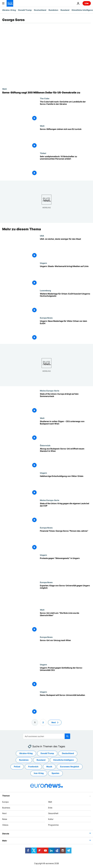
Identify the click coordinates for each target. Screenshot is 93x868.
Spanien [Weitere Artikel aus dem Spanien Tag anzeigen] (55, 773)
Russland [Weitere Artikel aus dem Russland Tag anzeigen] (41, 760)
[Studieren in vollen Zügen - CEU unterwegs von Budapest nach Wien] (65, 431)
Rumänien (53, 10)
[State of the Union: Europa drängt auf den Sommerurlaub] (65, 403)
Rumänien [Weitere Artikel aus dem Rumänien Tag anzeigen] (24, 760)
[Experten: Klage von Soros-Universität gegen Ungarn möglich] (65, 595)
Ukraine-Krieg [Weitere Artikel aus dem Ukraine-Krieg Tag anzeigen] (26, 753)
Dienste (6, 834)
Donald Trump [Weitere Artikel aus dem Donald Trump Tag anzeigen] (47, 753)
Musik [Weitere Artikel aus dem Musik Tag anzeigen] (49, 767)
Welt (4, 89)
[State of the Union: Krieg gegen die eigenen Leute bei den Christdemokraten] (65, 513)
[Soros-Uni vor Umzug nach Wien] (65, 650)
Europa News (46, 318)
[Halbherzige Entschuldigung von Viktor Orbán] (65, 485)
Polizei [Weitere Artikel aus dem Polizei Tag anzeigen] (17, 767)
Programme (53, 825)
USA (42, 236)
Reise (5, 819)
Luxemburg (45, 290)
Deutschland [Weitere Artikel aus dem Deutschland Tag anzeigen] (68, 753)
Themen (6, 796)
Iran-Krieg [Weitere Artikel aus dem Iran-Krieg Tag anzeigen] (39, 773)
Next (4, 813)
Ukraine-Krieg (9, 10)
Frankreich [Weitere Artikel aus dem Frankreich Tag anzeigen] (33, 767)
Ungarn (43, 263)
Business (6, 808)
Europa (5, 802)
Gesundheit (53, 813)
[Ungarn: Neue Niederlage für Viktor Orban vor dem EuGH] (65, 330)
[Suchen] (47, 736)
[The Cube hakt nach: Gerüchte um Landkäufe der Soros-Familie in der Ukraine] (65, 111)
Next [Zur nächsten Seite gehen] (54, 722)
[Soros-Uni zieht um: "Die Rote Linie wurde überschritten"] (65, 622)
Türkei (43, 153)
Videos (5, 825)
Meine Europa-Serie (50, 391)
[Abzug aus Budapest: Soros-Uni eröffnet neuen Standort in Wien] (65, 458)
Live (87, 3)
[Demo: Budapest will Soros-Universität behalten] (65, 704)
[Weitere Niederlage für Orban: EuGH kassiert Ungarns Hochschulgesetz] (65, 303)
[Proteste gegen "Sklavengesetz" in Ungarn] (65, 567)
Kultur (51, 819)
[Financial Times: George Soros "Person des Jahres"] (65, 540)
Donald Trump (25, 10)
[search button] (67, 736)
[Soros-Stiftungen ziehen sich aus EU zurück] (65, 138)
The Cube (45, 98)
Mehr (5, 841)
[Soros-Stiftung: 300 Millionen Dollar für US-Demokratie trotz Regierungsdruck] (46, 93)
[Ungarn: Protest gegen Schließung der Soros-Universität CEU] (65, 677)
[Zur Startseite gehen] (10, 3)
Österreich (45, 445)
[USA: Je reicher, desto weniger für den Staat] (65, 248)
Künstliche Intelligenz (82, 10)
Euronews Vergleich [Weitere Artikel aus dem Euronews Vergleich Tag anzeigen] (70, 767)
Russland (65, 10)
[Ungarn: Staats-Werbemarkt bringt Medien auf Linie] (65, 276)
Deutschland (40, 10)
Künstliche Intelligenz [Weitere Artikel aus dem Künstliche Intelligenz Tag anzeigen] (64, 760)
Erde (50, 808)
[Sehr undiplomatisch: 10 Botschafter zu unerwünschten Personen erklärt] (65, 166)
